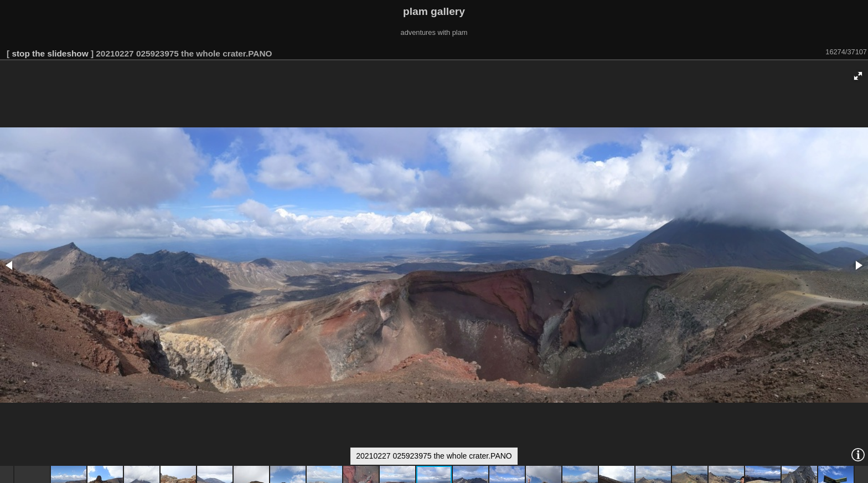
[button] (858, 76)
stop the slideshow (50, 53)
